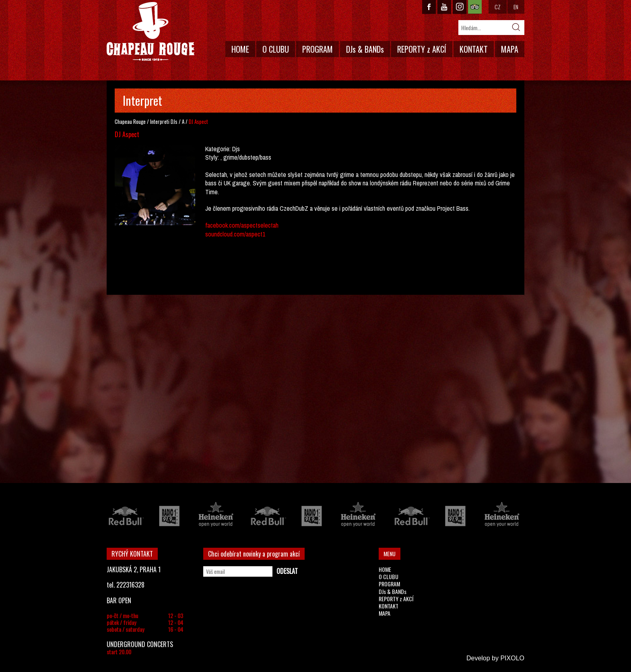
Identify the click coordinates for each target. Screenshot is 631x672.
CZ (498, 7)
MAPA (510, 49)
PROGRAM (318, 49)
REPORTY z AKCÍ (422, 49)
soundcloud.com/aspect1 (235, 234)
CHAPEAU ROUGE (151, 32)
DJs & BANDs (365, 49)
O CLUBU (276, 49)
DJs (174, 121)
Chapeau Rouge (130, 121)
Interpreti (160, 121)
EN (516, 7)
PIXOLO (512, 658)
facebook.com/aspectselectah (242, 225)
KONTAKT (474, 49)
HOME (240, 49)
